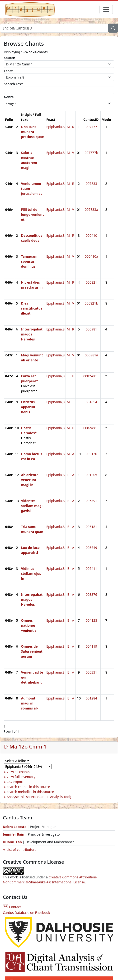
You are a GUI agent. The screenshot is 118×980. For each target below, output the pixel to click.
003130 (91, 454)
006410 (91, 235)
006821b (92, 303)
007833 (91, 184)
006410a (91, 256)
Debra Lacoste (15, 827)
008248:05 (91, 376)
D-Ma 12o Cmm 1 (25, 746)
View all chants (18, 772)
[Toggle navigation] (106, 10)
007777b (92, 153)
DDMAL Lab (12, 842)
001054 (91, 402)
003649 (91, 548)
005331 (91, 672)
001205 (91, 475)
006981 (91, 329)
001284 (91, 698)
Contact (12, 907)
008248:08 (91, 428)
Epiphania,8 (55, 127)
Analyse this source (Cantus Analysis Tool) (39, 797)
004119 (91, 646)
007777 (91, 127)
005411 (91, 569)
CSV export (15, 782)
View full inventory (21, 777)
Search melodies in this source (30, 792)
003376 (91, 594)
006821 (91, 282)
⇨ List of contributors (19, 849)
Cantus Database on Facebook (26, 913)
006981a (91, 355)
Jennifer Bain (14, 834)
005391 (91, 501)
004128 (91, 620)
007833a (91, 209)
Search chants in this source (28, 787)
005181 (91, 527)
